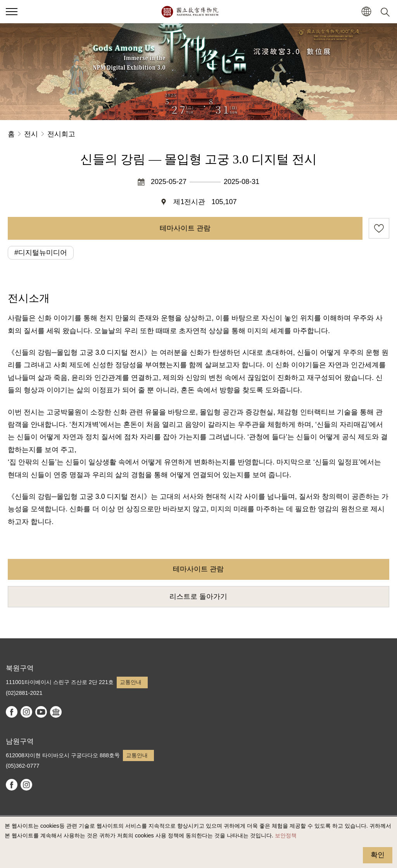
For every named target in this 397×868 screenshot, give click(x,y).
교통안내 (131, 682)
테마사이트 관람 (185, 228)
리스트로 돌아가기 (198, 596)
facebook (12, 712)
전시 (31, 134)
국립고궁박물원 (190, 12)
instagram (26, 712)
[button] (366, 12)
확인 (378, 855)
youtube (41, 712)
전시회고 (61, 134)
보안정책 (286, 835)
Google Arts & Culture (56, 712)
